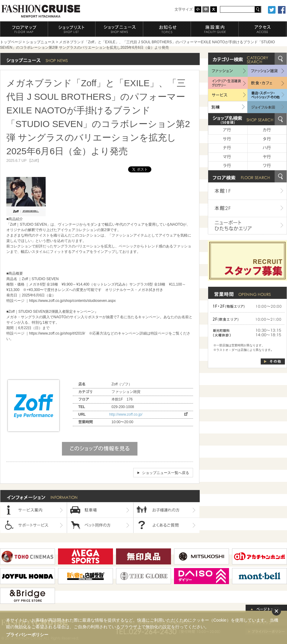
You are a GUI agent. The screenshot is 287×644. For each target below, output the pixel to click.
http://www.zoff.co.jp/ (126, 414)
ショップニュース (40, 42)
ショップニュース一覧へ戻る (166, 473)
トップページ (11, 42)
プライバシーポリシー (27, 635)
